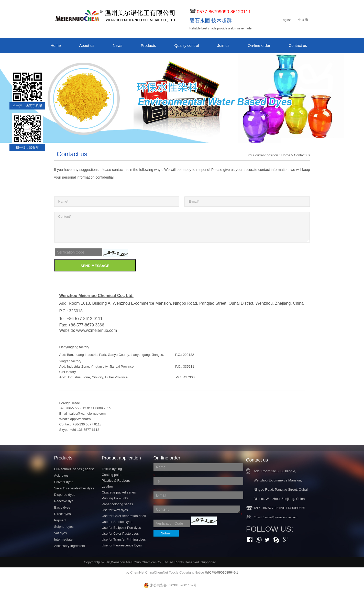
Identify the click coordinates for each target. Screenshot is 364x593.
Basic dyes (62, 507)
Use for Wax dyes (115, 510)
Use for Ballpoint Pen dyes (121, 528)
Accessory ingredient (70, 546)
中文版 (303, 20)
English (286, 20)
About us (87, 45)
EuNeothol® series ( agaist (74, 469)
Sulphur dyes (64, 527)
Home (56, 45)
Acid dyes (61, 475)
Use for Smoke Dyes (117, 522)
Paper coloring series (117, 504)
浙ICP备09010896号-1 (222, 572)
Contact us (298, 45)
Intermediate (63, 539)
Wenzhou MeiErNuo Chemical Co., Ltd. (140, 562)
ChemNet (137, 572)
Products (148, 45)
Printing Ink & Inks (115, 498)
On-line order (259, 45)
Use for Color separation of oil (124, 516)
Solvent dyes (64, 482)
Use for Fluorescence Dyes (122, 545)
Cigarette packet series (119, 492)
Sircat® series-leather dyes (74, 488)
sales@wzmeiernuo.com (87, 414)
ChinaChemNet (157, 572)
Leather (107, 486)
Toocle (174, 572)
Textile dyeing (112, 469)
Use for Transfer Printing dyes (124, 539)
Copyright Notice (192, 572)
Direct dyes (63, 514)
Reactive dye (64, 501)
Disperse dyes (65, 495)
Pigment (60, 520)
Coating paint (112, 475)
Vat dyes (61, 533)
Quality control (186, 45)
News (118, 45)
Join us (223, 45)
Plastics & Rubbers (116, 481)
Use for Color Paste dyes (120, 534)
